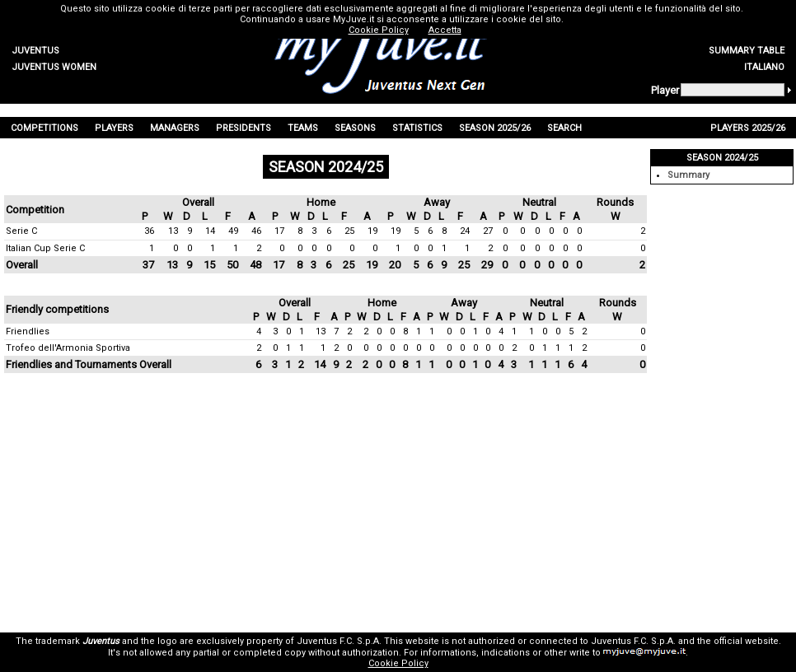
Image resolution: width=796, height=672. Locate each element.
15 (209, 265)
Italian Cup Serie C (45, 248)
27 (488, 231)
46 (256, 231)
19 (372, 231)
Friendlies (28, 331)
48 (255, 265)
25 (349, 231)
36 (149, 231)
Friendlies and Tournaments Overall (89, 364)
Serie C (21, 231)
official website (746, 641)
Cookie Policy (398, 663)
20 (395, 265)
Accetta (445, 30)
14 (210, 231)
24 (465, 231)
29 (487, 265)
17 (279, 231)
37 (148, 265)
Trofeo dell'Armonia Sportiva (68, 348)
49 (233, 231)
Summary (688, 175)
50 (232, 265)
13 (173, 231)
